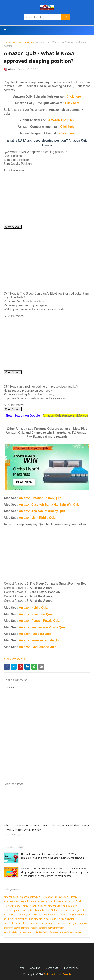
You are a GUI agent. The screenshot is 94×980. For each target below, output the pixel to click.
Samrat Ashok (29, 906)
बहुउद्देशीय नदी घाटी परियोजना (51, 928)
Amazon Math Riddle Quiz (37, 518)
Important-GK (11, 901)
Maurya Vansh (48, 901)
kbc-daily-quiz (25, 915)
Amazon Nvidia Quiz (33, 608)
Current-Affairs (49, 897)
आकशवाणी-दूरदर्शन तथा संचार (16, 928)
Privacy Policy (70, 968)
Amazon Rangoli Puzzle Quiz (39, 621)
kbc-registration (66, 919)
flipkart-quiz (57, 910)
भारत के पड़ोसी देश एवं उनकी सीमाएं (19, 932)
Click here (74, 97)
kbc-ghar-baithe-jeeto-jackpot (50, 915)
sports (84, 923)
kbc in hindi (10, 915)
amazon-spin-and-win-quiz (18, 910)
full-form (70, 910)
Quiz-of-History (12, 906)
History (73, 897)
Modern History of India (70, 901)
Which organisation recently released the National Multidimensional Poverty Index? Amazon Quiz (47, 828)
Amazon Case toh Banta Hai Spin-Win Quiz (49, 505)
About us (35, 968)
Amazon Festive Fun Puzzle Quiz (42, 627)
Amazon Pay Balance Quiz (37, 647)
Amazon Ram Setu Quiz (36, 614)
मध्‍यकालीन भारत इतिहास (70, 932)
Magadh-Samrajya (29, 901)
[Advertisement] (47, 198)
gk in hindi (82, 910)
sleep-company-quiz (23, 42)
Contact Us (52, 968)
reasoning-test (71, 923)
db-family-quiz (41, 910)
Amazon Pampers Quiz (35, 634)
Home (7, 42)
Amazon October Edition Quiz (40, 498)
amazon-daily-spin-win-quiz (62, 906)
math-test (24, 923)
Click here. (68, 127)
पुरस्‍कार (34, 928)
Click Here (67, 133)
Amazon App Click (61, 120)
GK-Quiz (63, 897)
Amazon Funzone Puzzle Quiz (40, 640)
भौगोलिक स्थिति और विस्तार (47, 932)
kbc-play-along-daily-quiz (43, 919)
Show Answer (13, 227)
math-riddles (11, 923)
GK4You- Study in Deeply (57, 974)
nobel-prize (37, 923)
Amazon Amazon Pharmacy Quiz (42, 511)
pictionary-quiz (53, 923)
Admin (12, 69)
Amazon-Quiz (11, 897)
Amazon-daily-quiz (30, 897)
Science (42, 906)
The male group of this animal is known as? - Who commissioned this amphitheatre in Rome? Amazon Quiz (53, 856)
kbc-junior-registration (16, 919)
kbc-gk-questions (77, 915)
